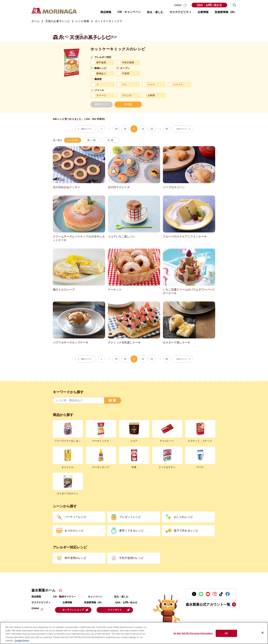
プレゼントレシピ (130, 517)
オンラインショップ (76, 610)
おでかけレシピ (74, 531)
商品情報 (36, 597)
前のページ (86, 129)
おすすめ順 (73, 140)
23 (152, 129)
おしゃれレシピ (183, 517)
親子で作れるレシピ (186, 531)
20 (125, 129)
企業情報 (67, 602)
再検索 (128, 104)
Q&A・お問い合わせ (209, 5)
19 (116, 129)
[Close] (263, 633)
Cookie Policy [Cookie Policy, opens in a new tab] (22, 640)
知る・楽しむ (121, 597)
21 (134, 129)
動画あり (101, 73)
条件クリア (102, 104)
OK (226, 633)
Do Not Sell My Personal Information (193, 633)
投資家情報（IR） (94, 602)
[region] (134, 633)
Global (180, 5)
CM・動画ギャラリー (64, 597)
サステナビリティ (41, 602)
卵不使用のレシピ (76, 558)
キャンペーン (95, 597)
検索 (113, 400)
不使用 (126, 73)
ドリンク (127, 95)
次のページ (182, 129)
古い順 (110, 140)
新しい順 (91, 140)
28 (167, 129)
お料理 (151, 95)
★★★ (151, 84)
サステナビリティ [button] (180, 12)
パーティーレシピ (76, 517)
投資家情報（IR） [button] (226, 12)
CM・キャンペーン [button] (129, 12)
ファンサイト (121, 610)
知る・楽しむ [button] (155, 12)
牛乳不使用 (128, 62)
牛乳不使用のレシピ (131, 558)
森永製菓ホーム (43, 590)
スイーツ (101, 95)
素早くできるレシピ (131, 531)
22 (143, 129)
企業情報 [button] (203, 12)
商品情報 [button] (106, 12)
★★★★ (178, 84)
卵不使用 (101, 62)
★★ (124, 84)
